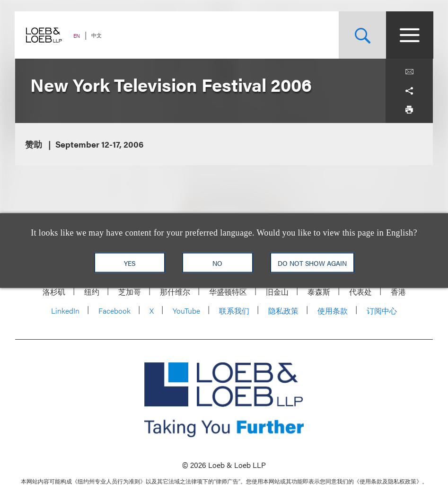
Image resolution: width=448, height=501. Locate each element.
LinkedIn (65, 311)
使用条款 (333, 311)
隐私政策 (283, 311)
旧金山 (277, 292)
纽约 (92, 292)
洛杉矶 (54, 292)
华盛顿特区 (228, 292)
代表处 (360, 292)
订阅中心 (382, 311)
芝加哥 (130, 292)
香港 (398, 292)
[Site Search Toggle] (362, 35)
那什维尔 (175, 292)
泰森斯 (319, 292)
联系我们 (234, 311)
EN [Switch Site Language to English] (77, 36)
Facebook (114, 311)
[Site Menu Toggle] (409, 35)
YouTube (186, 311)
